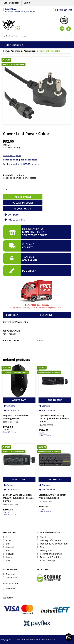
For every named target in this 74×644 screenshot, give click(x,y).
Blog (42, 547)
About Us (45, 537)
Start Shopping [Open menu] (13, 45)
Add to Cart (19, 400)
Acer (8, 537)
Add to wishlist (16, 220)
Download (11, 589)
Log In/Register (11, 3)
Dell (8, 544)
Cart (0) (27, 3)
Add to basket (23, 197)
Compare (13, 215)
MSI (8, 560)
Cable (40, 341)
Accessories (29, 51)
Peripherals (16, 51)
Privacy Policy (47, 550)
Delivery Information (50, 540)
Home (6, 51)
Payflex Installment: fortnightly (22, 164)
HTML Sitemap (47, 560)
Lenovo (10, 557)
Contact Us (12, 577)
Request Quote (23, 209)
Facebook (11, 574)
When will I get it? (12, 155)
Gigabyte (11, 547)
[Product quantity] (8, 190)
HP (7, 550)
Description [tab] (12, 315)
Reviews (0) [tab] (46, 315)
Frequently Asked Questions (54, 544)
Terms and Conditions (51, 557)
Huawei (10, 554)
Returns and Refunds (51, 554)
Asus (8, 540)
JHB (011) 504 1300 (63, 10)
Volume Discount (23, 203)
